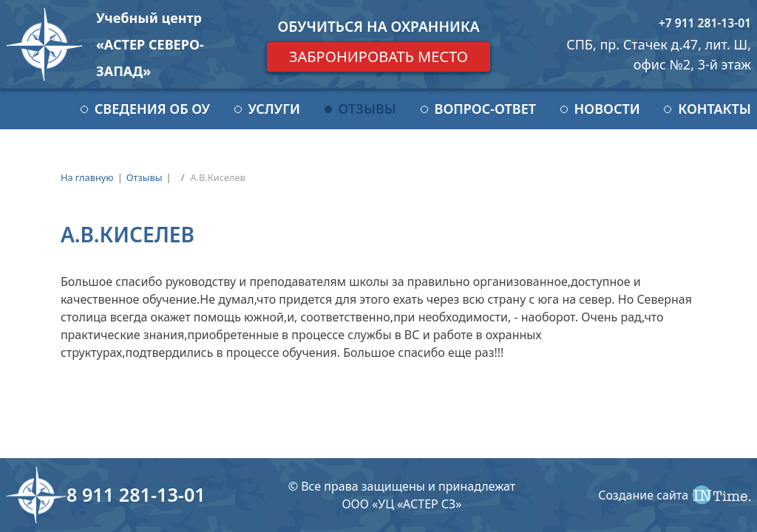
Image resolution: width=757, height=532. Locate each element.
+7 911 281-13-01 (705, 23)
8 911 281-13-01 (136, 494)
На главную (87, 177)
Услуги (274, 109)
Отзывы (367, 109)
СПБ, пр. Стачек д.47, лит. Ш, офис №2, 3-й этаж (659, 54)
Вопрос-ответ (485, 109)
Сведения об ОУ (152, 109)
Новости (607, 109)
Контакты (714, 109)
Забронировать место (378, 57)
